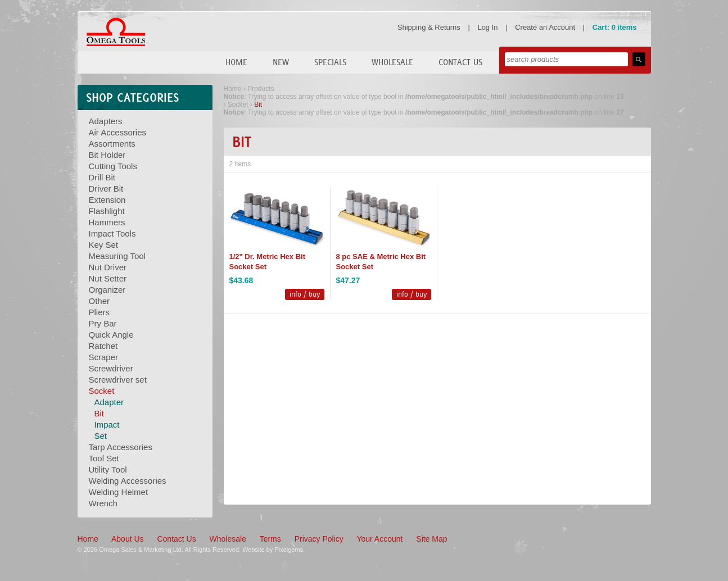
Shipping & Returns (429, 27)
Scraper (104, 357)
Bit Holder (107, 155)
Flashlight (107, 211)
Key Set (104, 245)
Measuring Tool (117, 256)
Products (261, 89)
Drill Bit (102, 177)
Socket (102, 391)
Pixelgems (289, 550)
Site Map (431, 539)
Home (236, 62)
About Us (128, 539)
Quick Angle (111, 335)
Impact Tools (112, 233)
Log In (487, 27)
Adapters (106, 121)
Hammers (107, 222)
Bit (100, 413)
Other (100, 301)
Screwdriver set (118, 380)
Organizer (107, 290)
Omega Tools (116, 32)
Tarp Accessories (121, 447)
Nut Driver (108, 267)
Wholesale (392, 62)
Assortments (112, 144)
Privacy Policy (319, 539)
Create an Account (545, 27)
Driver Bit (106, 189)
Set (101, 436)
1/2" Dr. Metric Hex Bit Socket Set (268, 262)
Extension (107, 200)
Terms (270, 539)
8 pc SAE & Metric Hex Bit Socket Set (381, 262)
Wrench (103, 503)
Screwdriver (111, 368)
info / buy (305, 294)
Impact (107, 425)
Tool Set (104, 458)
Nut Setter (108, 278)
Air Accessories (118, 132)
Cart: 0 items (615, 27)
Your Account (379, 539)
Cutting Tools (113, 166)
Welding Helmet (119, 492)
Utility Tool (108, 469)
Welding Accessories (128, 481)
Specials (330, 62)
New (281, 62)
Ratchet (103, 346)
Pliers (100, 312)
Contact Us (460, 62)
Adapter (109, 402)
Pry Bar (103, 323)
